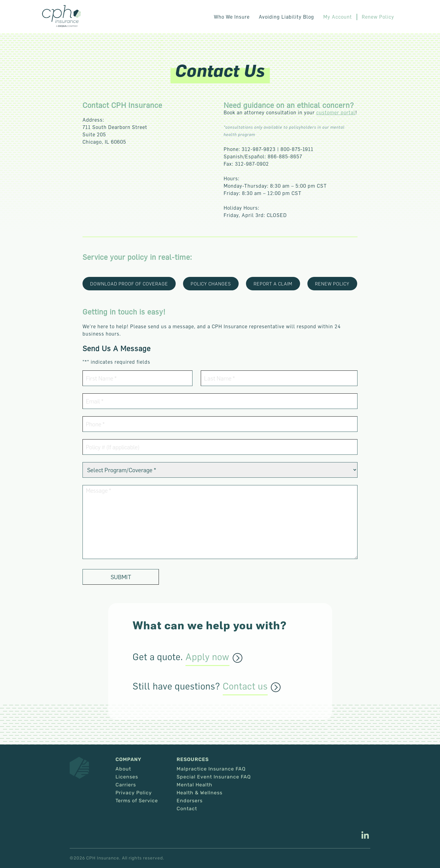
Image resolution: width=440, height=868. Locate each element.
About (123, 769)
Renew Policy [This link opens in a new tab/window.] (378, 17)
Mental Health (194, 785)
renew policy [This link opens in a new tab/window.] (332, 284)
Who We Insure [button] (232, 17)
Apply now (207, 657)
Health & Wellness (200, 793)
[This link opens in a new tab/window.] (365, 836)
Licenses (127, 777)
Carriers (126, 785)
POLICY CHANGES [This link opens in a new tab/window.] (211, 284)
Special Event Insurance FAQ (214, 777)
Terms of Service (137, 801)
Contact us (245, 686)
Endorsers (190, 801)
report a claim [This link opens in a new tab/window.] (273, 284)
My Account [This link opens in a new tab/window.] (338, 17)
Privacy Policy (134, 793)
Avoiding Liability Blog (286, 17)
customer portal (336, 112)
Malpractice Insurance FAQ (211, 769)
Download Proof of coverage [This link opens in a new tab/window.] (129, 284)
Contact (187, 809)
